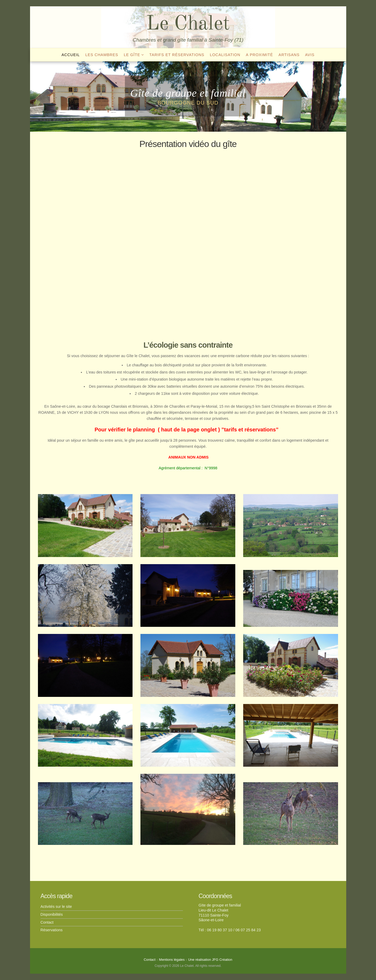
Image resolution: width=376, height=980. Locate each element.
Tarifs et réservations (177, 55)
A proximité (259, 55)
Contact (47, 922)
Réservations (52, 930)
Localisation (225, 55)
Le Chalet (188, 24)
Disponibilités (52, 914)
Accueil (70, 55)
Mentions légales (172, 960)
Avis (310, 55)
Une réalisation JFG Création (210, 960)
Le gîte (132, 55)
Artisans (289, 55)
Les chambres (102, 55)
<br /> (188, 240)
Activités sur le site (56, 907)
